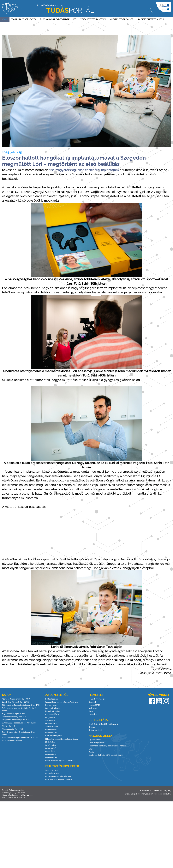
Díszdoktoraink (51, 730)
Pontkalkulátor (94, 714)
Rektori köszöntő (52, 699)
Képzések (92, 702)
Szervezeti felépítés (53, 708)
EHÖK (91, 749)
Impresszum (157, 790)
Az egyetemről (57, 695)
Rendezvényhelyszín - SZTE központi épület (106, 755)
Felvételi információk (97, 699)
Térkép (91, 752)
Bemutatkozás (51, 705)
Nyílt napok (93, 708)
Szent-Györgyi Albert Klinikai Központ (103, 724)
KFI (75, 19)
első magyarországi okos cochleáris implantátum (84, 170)
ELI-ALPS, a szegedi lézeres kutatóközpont (62, 739)
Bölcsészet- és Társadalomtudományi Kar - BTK (21, 705)
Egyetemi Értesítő (52, 757)
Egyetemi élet (51, 754)
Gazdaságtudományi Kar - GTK (14, 717)
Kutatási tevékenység (121, 19)
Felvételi (96, 695)
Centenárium (50, 751)
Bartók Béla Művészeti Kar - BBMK (15, 702)
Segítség (168, 790)
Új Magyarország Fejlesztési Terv (58, 776)
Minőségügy (50, 742)
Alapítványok (50, 721)
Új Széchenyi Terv (52, 773)
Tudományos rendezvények (55, 19)
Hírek (5, 19)
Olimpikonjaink (51, 733)
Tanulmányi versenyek (24, 19)
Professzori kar (51, 724)
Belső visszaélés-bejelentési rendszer (60, 761)
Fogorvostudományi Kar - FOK (14, 714)
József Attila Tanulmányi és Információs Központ (107, 746)
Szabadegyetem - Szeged (93, 19)
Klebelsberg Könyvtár (97, 743)
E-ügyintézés (50, 717)
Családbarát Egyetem (54, 736)
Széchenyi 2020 (51, 770)
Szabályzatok (51, 745)
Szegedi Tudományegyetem (65, 9)
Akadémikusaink (52, 727)
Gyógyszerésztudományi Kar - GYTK (16, 720)
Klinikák (92, 727)
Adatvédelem (145, 790)
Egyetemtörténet (52, 748)
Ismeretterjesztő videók (150, 19)
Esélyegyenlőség (52, 714)
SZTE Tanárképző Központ (12, 741)
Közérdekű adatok (52, 711)
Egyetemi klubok (95, 740)
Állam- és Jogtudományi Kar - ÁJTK (16, 699)
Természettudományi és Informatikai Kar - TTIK (20, 738)
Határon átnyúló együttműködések (59, 779)
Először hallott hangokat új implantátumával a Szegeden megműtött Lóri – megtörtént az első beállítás (74, 161)
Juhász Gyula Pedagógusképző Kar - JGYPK (19, 723)
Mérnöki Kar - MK (9, 726)
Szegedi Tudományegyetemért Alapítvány (62, 702)
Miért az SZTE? (94, 705)
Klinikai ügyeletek (95, 730)
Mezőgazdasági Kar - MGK (12, 729)
